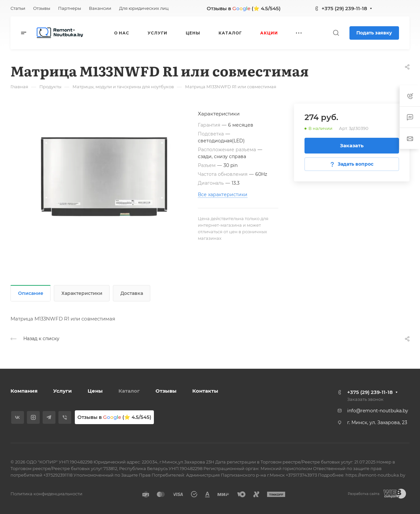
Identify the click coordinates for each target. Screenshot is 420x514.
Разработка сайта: (364, 494)
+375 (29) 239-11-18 (344, 8)
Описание (31, 293)
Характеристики (82, 293)
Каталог (129, 391)
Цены (95, 391)
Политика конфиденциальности (46, 494)
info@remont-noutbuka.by (378, 411)
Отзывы (166, 391)
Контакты (205, 391)
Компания (24, 391)
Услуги (63, 391)
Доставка (132, 293)
